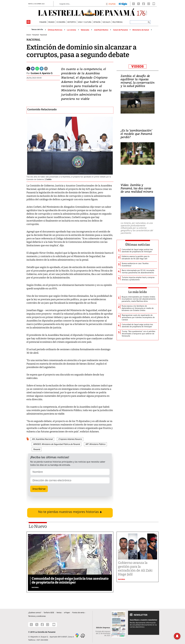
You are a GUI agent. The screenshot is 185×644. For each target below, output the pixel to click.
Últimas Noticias (55, 30)
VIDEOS (138, 66)
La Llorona (71, 30)
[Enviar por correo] (46, 68)
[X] (139, 4)
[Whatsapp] (37, 68)
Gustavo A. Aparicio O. (42, 73)
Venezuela (85, 30)
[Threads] (133, 4)
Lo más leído (138, 292)
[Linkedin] (42, 68)
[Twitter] (28, 68)
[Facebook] (144, 4)
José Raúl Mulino (101, 30)
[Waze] (83, 635)
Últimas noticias (138, 245)
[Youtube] (154, 4)
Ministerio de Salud (141, 30)
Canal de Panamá (120, 30)
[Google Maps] (77, 635)
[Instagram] (149, 4)
